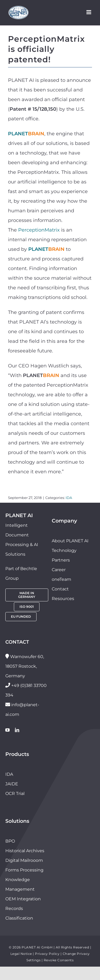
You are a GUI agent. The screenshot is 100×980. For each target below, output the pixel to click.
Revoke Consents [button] (59, 960)
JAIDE (12, 784)
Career (59, 570)
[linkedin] (17, 730)
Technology (64, 550)
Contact (60, 589)
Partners (61, 560)
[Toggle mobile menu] (89, 12)
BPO (10, 841)
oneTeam (61, 579)
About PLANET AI (70, 541)
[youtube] (7, 730)
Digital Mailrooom (24, 860)
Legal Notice (21, 954)
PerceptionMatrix (39, 230)
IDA (69, 498)
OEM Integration (23, 899)
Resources (63, 599)
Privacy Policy (47, 954)
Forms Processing (24, 870)
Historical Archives (25, 851)
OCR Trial (15, 793)
